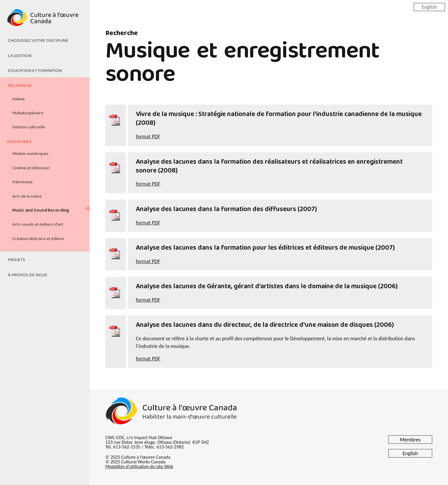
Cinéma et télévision (31, 168)
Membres (410, 440)
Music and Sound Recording (41, 210)
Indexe (19, 99)
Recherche (20, 86)
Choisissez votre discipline (38, 41)
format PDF (148, 137)
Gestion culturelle (29, 127)
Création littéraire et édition (38, 239)
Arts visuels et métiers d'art (38, 225)
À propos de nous (28, 275)
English (429, 7)
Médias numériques (30, 154)
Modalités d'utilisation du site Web (139, 466)
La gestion (20, 56)
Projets (17, 260)
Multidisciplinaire (28, 113)
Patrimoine (23, 182)
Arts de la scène (27, 196)
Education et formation (35, 71)
